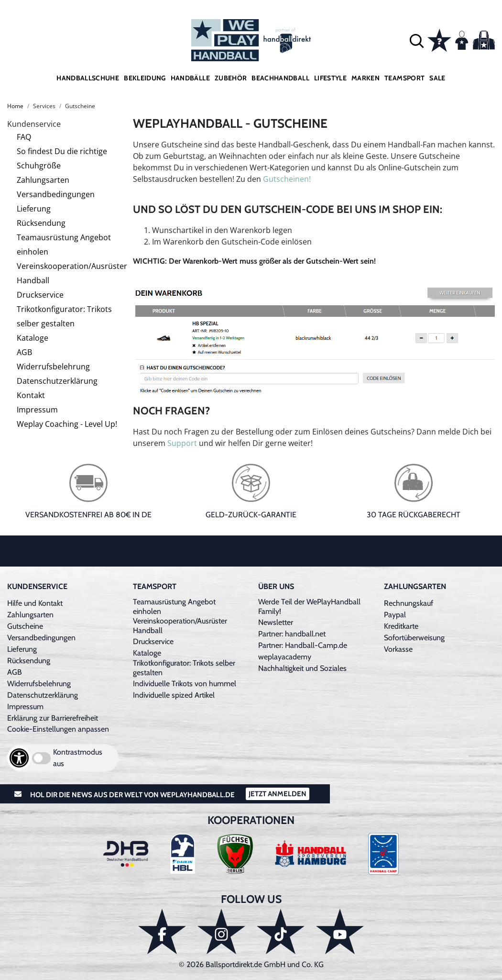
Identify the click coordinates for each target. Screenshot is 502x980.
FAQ (24, 137)
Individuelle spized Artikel (174, 695)
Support (182, 443)
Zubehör (231, 78)
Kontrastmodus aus (78, 758)
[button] (417, 40)
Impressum (37, 410)
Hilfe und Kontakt (35, 603)
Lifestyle (330, 78)
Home (15, 106)
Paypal (395, 615)
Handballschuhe (88, 78)
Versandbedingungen (56, 194)
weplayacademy (285, 657)
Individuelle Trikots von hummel (185, 684)
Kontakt (31, 395)
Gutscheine (25, 626)
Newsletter (276, 622)
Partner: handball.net (292, 634)
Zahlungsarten (43, 180)
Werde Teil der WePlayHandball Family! (309, 607)
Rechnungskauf (409, 603)
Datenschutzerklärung (57, 381)
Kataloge (33, 338)
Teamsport (404, 78)
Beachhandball (280, 78)
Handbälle (190, 78)
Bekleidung (145, 78)
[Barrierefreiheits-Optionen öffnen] (19, 758)
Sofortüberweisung (414, 638)
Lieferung (34, 209)
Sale (437, 78)
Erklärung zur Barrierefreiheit (53, 718)
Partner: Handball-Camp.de (303, 645)
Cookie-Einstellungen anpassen (58, 729)
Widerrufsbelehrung (53, 367)
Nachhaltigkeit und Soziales (302, 668)
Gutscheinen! (287, 179)
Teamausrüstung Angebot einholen (64, 245)
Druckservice (40, 295)
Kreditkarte (401, 626)
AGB (24, 352)
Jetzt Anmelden (278, 794)
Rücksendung (41, 223)
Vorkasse (398, 649)
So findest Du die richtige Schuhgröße (62, 158)
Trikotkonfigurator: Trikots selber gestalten (64, 316)
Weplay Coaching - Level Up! (67, 424)
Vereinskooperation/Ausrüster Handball (72, 273)
